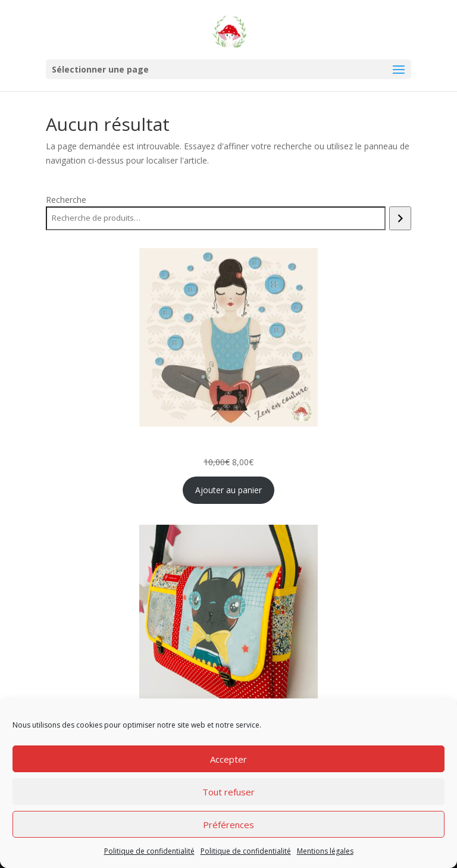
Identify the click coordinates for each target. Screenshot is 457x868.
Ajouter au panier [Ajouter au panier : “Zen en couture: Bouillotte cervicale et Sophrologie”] (228, 490)
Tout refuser (228, 792)
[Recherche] (400, 218)
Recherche (66, 200)
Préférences (228, 825)
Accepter (228, 759)
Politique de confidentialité (149, 851)
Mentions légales (325, 851)
